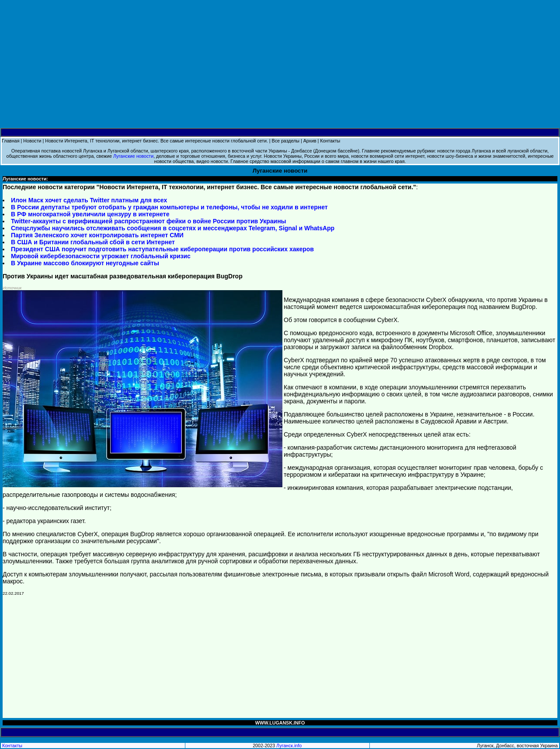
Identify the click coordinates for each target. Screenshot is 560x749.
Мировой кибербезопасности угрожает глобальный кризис (101, 256)
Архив (310, 141)
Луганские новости (133, 156)
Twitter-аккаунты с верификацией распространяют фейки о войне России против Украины (149, 221)
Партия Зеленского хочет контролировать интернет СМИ (97, 235)
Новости (32, 141)
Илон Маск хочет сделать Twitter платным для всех (89, 200)
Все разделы (286, 141)
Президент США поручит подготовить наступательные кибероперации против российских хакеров (162, 249)
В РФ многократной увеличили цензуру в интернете (90, 214)
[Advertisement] (280, 64)
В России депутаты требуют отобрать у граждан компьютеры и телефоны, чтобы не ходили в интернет (169, 207)
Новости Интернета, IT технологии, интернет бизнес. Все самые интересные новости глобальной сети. (157, 141)
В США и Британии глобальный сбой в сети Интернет (93, 242)
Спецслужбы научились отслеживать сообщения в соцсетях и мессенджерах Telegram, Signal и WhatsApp (173, 228)
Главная (11, 141)
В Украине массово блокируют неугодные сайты (85, 263)
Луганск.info (289, 746)
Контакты (330, 141)
